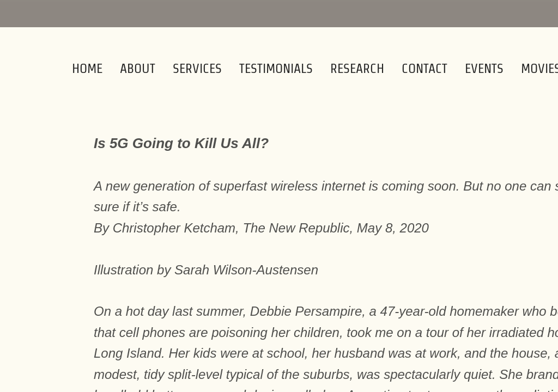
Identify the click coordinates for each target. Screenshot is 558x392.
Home (87, 68)
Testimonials (276, 68)
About (138, 68)
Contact (424, 68)
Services (197, 68)
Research (357, 68)
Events (484, 68)
